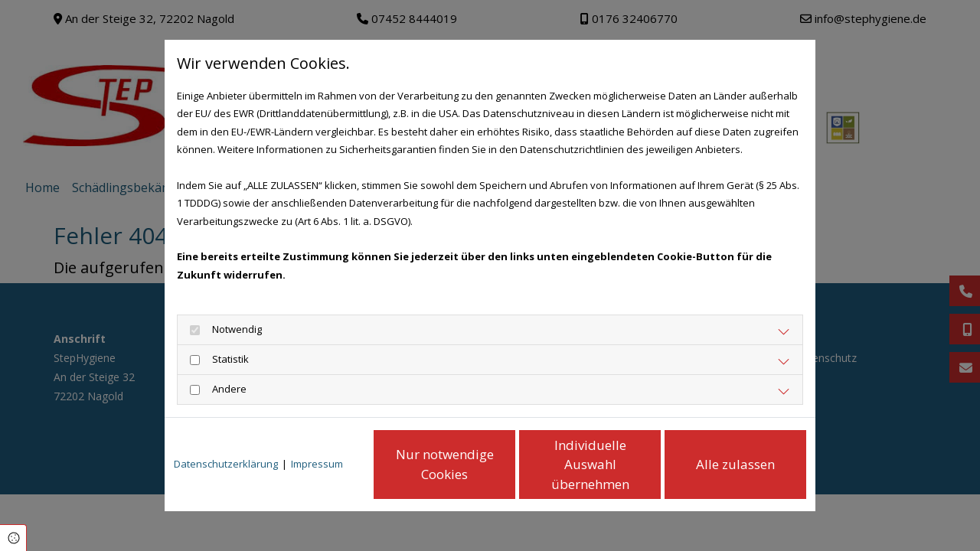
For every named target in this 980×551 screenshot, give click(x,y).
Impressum (317, 464)
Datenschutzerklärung (226, 464)
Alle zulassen (735, 464)
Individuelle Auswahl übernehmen (590, 465)
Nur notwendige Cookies (445, 464)
